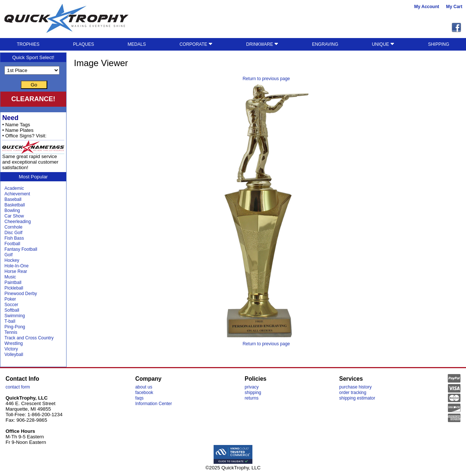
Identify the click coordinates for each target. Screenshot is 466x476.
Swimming (15, 316)
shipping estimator (357, 398)
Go (34, 85)
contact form (18, 387)
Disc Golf (13, 233)
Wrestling (14, 343)
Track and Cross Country (29, 338)
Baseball (13, 199)
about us (144, 387)
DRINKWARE (262, 44)
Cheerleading (18, 222)
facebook (144, 393)
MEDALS (137, 44)
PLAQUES (84, 44)
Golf (8, 255)
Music (10, 277)
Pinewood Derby (21, 294)
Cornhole (13, 227)
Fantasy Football (21, 249)
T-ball (10, 321)
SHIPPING (438, 44)
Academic (14, 188)
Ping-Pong (15, 327)
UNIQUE (383, 44)
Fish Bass (14, 238)
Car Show (14, 216)
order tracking (353, 393)
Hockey (12, 260)
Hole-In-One (16, 266)
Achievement (17, 194)
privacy (252, 387)
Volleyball (14, 355)
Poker (10, 299)
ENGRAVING (325, 44)
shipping (253, 393)
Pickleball (14, 288)
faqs (140, 398)
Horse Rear (16, 271)
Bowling (12, 210)
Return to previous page (266, 79)
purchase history (356, 387)
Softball (12, 310)
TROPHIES (28, 44)
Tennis (11, 332)
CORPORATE (196, 44)
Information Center (154, 404)
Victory (11, 349)
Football (12, 244)
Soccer (11, 305)
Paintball (13, 282)
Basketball (15, 205)
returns (251, 398)
